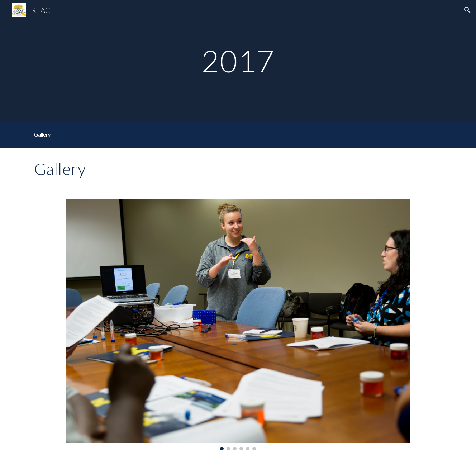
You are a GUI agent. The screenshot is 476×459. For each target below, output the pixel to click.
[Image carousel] (238, 325)
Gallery (42, 135)
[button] (467, 10)
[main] (238, 61)
